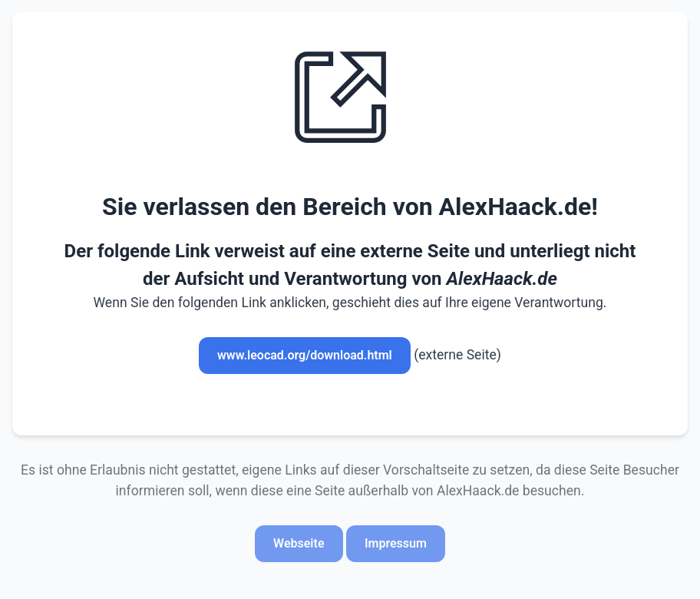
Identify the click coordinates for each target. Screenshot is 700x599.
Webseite (299, 543)
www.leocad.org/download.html (305, 355)
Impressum (396, 543)
